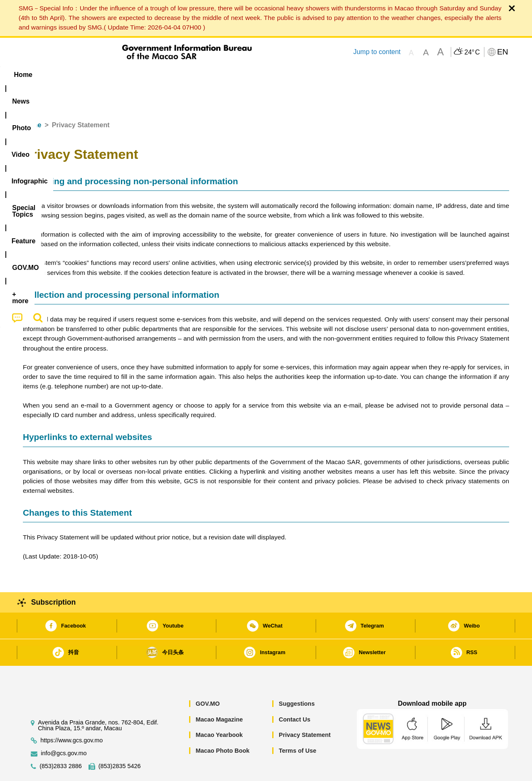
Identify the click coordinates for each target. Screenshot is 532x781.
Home (32, 100)
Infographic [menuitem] (190, 75)
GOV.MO (208, 678)
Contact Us (295, 694)
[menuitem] (75, 75)
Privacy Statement (305, 709)
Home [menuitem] (40, 75)
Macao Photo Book (223, 725)
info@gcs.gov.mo (64, 728)
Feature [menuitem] (298, 75)
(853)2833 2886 (61, 741)
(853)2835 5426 (120, 741)
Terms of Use (298, 725)
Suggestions (297, 678)
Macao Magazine (219, 694)
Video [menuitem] (147, 75)
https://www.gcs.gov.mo (71, 715)
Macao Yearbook (219, 709)
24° (472, 52)
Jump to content (377, 52)
